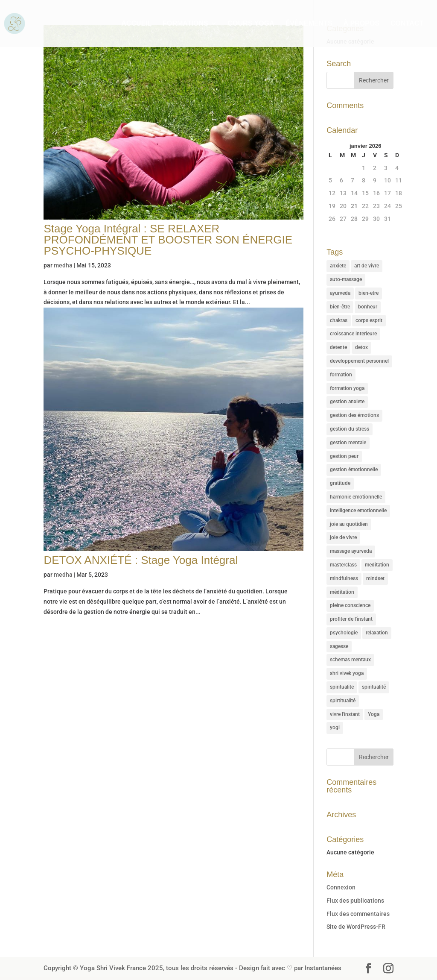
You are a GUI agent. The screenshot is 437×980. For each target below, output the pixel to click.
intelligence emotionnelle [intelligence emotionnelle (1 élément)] (358, 511)
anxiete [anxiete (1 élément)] (338, 266)
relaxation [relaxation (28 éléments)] (377, 633)
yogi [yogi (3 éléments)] (335, 728)
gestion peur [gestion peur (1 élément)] (344, 456)
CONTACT (407, 24)
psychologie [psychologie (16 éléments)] (344, 633)
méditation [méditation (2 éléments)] (342, 592)
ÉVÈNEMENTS (309, 24)
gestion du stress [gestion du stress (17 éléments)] (350, 429)
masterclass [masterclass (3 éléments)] (343, 565)
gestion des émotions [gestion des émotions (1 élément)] (354, 415)
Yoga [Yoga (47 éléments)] (374, 714)
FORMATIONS (185, 24)
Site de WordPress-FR (356, 927)
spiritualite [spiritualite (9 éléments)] (342, 687)
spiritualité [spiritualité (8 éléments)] (374, 687)
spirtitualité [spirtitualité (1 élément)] (343, 701)
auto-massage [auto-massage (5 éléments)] (346, 279)
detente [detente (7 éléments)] (338, 347)
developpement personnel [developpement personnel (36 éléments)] (359, 361)
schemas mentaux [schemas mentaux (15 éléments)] (350, 660)
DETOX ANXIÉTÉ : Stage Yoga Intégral (141, 560)
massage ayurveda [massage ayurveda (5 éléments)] (351, 551)
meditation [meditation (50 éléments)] (377, 565)
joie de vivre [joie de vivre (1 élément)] (343, 537)
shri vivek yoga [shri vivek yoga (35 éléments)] (347, 673)
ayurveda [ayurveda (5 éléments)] (340, 293)
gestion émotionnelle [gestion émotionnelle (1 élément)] (354, 469)
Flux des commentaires (358, 914)
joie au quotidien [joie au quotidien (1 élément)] (349, 524)
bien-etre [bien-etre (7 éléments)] (369, 293)
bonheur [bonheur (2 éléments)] (368, 307)
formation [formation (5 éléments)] (341, 375)
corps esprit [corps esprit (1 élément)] (369, 320)
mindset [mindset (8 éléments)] (375, 578)
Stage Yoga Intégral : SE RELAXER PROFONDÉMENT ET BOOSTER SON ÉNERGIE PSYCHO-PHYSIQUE (168, 240)
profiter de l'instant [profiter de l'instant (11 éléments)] (351, 619)
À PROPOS (361, 24)
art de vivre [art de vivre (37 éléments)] (367, 266)
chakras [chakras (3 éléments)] (339, 320)
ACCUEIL (136, 24)
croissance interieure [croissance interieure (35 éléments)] (353, 334)
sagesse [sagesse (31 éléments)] (339, 646)
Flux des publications (355, 901)
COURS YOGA (251, 24)
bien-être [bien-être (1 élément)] (340, 307)
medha (63, 265)
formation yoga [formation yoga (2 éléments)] (347, 388)
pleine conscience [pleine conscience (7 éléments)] (350, 605)
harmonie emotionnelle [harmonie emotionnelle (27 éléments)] (356, 497)
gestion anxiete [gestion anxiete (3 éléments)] (347, 402)
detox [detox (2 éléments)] (361, 347)
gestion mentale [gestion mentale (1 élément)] (348, 443)
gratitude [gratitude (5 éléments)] (340, 483)
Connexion (341, 887)
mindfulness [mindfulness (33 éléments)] (344, 578)
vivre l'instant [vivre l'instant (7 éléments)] (345, 714)
